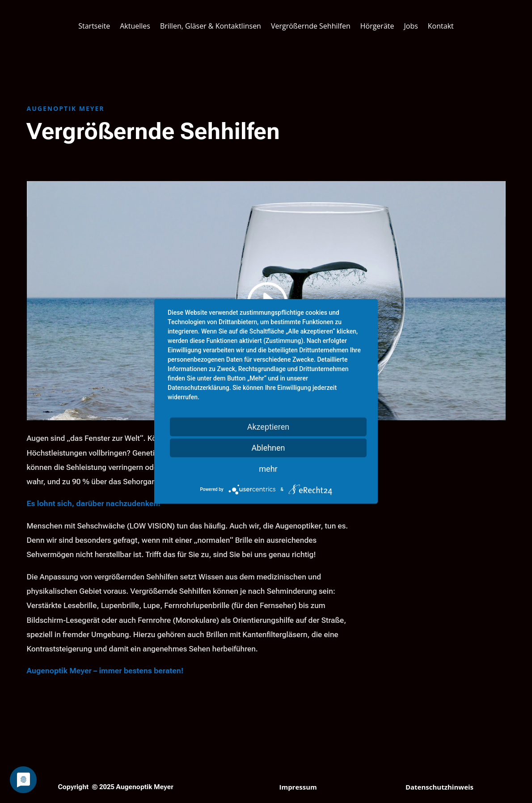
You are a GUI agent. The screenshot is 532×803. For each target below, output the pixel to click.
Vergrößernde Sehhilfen (311, 26)
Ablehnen (268, 448)
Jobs (411, 26)
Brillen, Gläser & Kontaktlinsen (211, 26)
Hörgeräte (377, 26)
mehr (268, 469)
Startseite (94, 26)
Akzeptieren (268, 427)
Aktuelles (135, 26)
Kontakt (441, 26)
